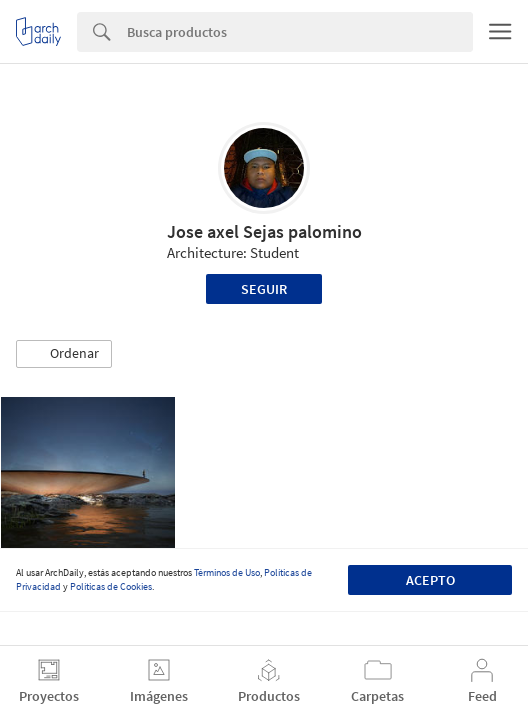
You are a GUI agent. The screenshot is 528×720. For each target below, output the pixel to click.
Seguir (264, 289)
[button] (64, 354)
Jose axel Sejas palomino (264, 231)
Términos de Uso (227, 572)
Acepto (430, 580)
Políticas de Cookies (111, 586)
